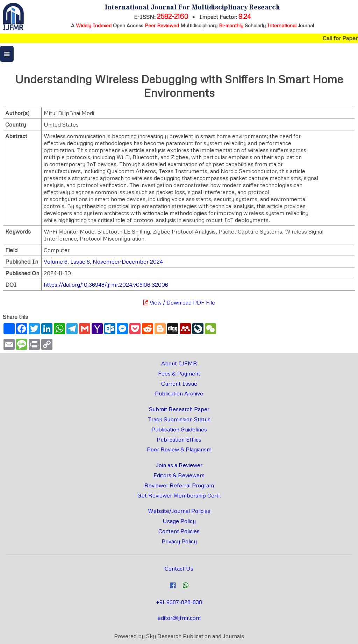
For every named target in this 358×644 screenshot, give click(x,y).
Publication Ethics (179, 439)
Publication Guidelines (179, 429)
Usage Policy (179, 521)
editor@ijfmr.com (179, 618)
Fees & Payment (179, 373)
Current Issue (179, 384)
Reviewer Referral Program (179, 485)
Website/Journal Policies (179, 511)
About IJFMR (179, 363)
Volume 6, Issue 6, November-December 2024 (103, 262)
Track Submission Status (179, 419)
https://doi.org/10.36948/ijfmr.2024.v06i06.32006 (106, 285)
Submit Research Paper (179, 409)
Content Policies (179, 531)
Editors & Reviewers (179, 475)
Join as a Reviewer (179, 465)
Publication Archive (179, 393)
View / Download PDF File (179, 302)
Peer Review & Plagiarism (179, 449)
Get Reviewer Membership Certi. (179, 495)
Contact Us (179, 568)
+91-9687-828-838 (179, 602)
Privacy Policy (179, 541)
